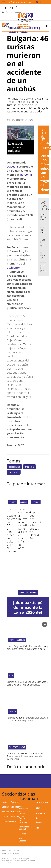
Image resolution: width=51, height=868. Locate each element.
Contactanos (42, 802)
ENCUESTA (13, 711)
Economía (6, 821)
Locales (5, 807)
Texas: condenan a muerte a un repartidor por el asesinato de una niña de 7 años (25, 529)
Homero (23, 834)
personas (26, 175)
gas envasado (23, 807)
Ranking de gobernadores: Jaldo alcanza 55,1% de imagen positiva (27, 719)
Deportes (15, 807)
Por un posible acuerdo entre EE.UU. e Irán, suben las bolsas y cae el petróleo (12, 530)
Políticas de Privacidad (11, 853)
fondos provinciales (17, 640)
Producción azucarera (28, 592)
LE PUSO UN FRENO (38, 502)
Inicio (4, 802)
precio (22, 813)
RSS (38, 828)
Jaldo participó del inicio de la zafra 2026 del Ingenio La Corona (28, 612)
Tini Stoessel (23, 840)
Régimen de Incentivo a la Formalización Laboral (25, 823)
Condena (24, 502)
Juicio (11, 676)
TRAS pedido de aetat (17, 747)
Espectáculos (17, 812)
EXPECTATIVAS (14, 502)
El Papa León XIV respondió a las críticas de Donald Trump (36, 524)
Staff (38, 808)
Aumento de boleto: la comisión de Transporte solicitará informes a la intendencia (25, 756)
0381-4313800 (8, 863)
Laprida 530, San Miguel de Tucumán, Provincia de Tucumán (17, 860)
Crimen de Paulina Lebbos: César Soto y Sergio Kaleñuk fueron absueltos (27, 683)
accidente (13, 268)
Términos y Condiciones (10, 850)
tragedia (12, 167)
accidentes (14, 467)
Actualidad (7, 812)
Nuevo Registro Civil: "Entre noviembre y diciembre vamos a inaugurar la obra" (27, 647)
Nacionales (7, 816)
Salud (13, 821)
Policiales (15, 802)
